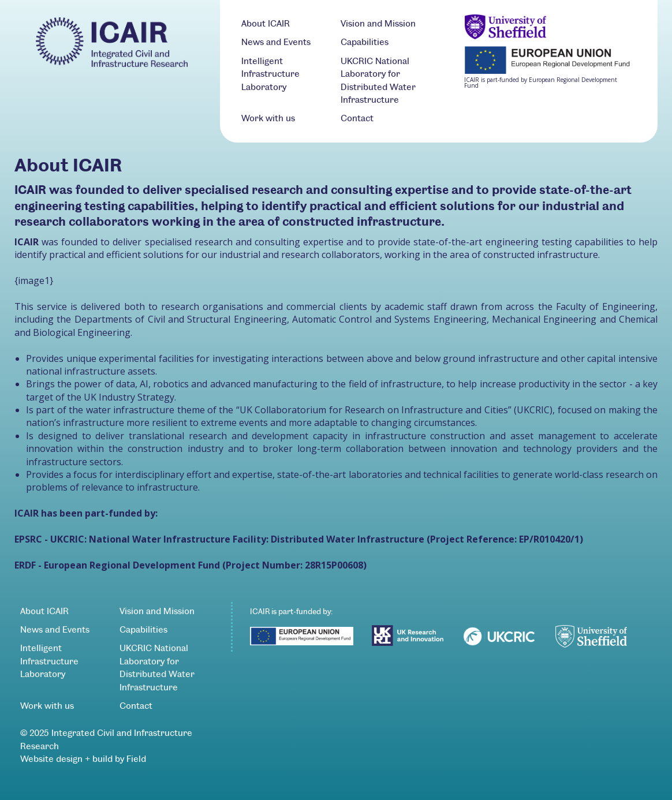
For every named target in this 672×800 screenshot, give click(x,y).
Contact (357, 118)
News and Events (276, 42)
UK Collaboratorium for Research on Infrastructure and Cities (374, 410)
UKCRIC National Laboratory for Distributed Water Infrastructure (157, 667)
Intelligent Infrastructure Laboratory (270, 74)
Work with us (268, 118)
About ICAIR (266, 23)
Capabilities (365, 42)
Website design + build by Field (83, 759)
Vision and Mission (378, 23)
